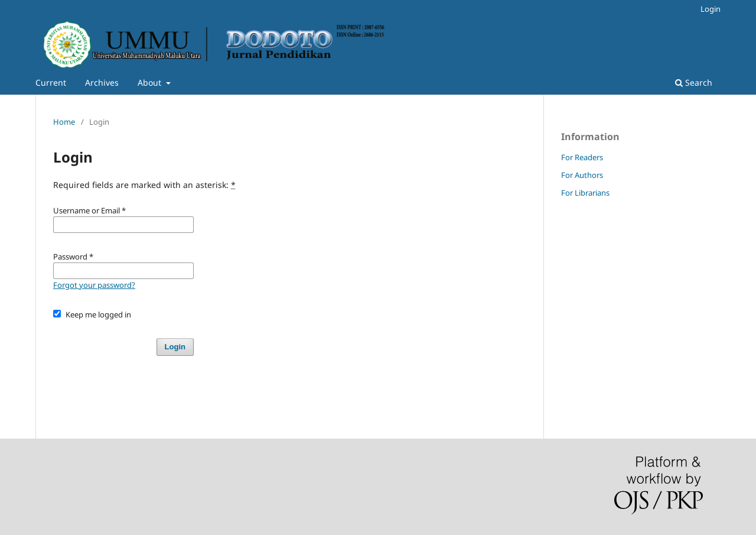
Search (694, 82)
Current (51, 82)
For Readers (582, 157)
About (151, 82)
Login (711, 9)
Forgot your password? (94, 285)
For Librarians (585, 193)
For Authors (582, 175)
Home (64, 122)
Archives (102, 82)
